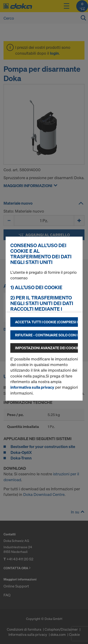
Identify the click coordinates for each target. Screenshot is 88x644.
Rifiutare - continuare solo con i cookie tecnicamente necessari (46, 335)
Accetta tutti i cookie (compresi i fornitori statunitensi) (46, 322)
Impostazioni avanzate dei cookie (46, 348)
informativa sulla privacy (32, 387)
